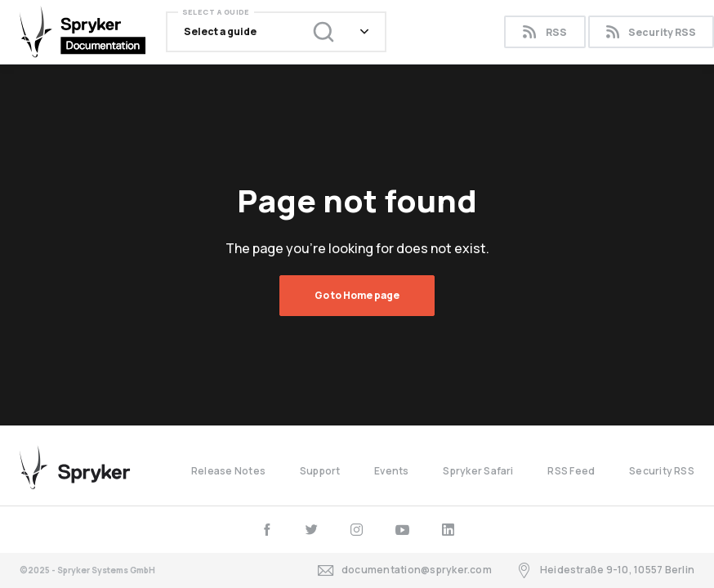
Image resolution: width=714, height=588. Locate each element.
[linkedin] (448, 530)
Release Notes (228, 471)
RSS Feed (571, 471)
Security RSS (662, 471)
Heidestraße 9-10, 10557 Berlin (605, 570)
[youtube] (402, 530)
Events (391, 471)
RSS (544, 32)
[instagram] (357, 530)
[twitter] (312, 530)
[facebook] (267, 530)
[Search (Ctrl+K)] (313, 32)
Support (320, 471)
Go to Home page (357, 295)
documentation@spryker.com (405, 570)
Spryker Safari (478, 471)
